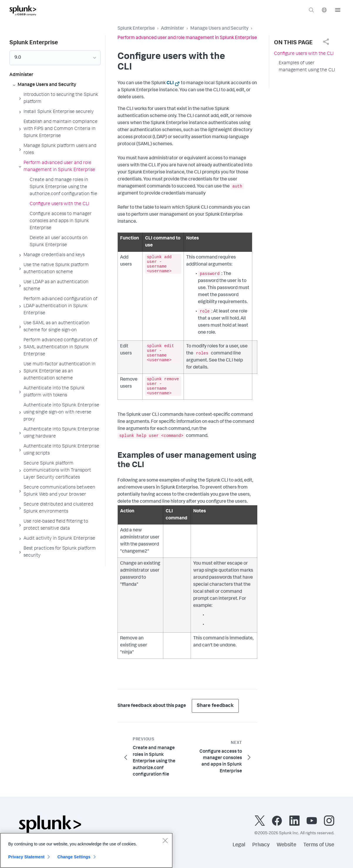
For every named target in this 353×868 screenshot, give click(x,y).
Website (286, 845)
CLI (170, 83)
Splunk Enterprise (136, 29)
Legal (239, 845)
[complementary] (326, 42)
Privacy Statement (26, 860)
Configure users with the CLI (304, 54)
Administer (173, 29)
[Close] (165, 843)
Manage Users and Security (219, 29)
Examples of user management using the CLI (307, 67)
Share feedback (215, 706)
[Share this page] (326, 42)
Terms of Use (319, 845)
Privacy (261, 845)
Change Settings (74, 860)
